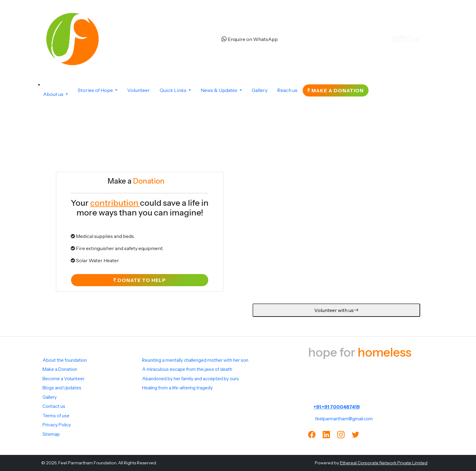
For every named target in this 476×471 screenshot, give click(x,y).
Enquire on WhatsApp (250, 39)
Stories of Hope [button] (96, 90)
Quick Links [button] (173, 90)
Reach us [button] (287, 90)
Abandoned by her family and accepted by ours (190, 379)
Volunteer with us (336, 312)
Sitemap (51, 434)
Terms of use (56, 416)
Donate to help (140, 282)
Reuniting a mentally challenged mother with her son (195, 360)
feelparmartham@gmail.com (344, 419)
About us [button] (54, 94)
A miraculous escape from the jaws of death (187, 369)
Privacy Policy (57, 425)
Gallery (50, 397)
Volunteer (139, 90)
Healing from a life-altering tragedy (177, 388)
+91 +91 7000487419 (337, 407)
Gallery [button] (260, 90)
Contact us (54, 406)
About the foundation (65, 360)
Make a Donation (60, 369)
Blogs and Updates (62, 388)
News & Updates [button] (219, 90)
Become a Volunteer (63, 379)
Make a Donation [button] (336, 90)
